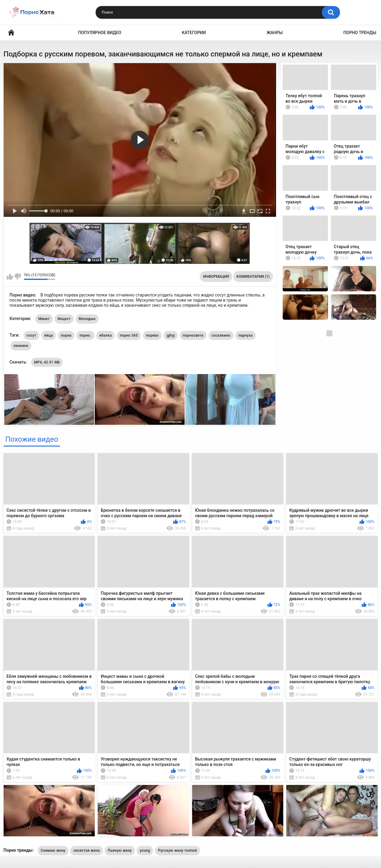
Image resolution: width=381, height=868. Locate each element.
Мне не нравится (18, 277)
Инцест (64, 319)
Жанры (275, 33)
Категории (194, 33)
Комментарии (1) (253, 277)
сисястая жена (87, 850)
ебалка (105, 335)
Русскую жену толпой (178, 850)
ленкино (21, 346)
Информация (216, 277)
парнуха (245, 335)
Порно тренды (360, 33)
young (145, 850)
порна (66, 335)
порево (152, 335)
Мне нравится (10, 277)
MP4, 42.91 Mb (47, 362)
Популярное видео (100, 33)
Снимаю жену (53, 850)
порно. (85, 335)
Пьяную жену (120, 850)
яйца (49, 335)
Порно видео (11, 33)
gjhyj (171, 335)
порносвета (193, 335)
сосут (32, 335)
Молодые (87, 319)
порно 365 (129, 335)
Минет (44, 319)
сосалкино (221, 335)
